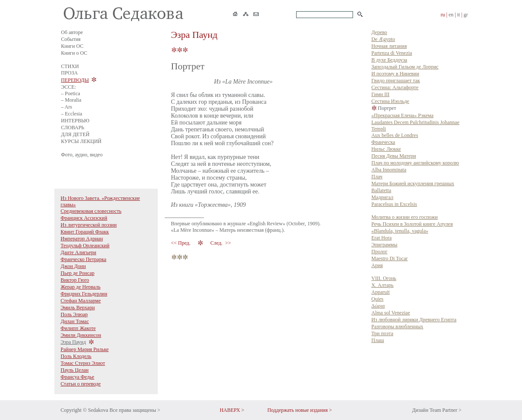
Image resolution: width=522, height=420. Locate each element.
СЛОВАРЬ (73, 128)
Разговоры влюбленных (398, 327)
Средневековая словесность (91, 211)
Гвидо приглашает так (396, 81)
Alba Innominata (389, 170)
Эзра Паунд (73, 342)
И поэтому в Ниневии (395, 74)
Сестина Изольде (391, 101)
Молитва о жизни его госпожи (405, 217)
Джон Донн (73, 266)
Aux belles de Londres (395, 135)
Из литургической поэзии (89, 225)
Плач (377, 177)
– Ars (67, 107)
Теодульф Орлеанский (85, 246)
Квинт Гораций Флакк (85, 232)
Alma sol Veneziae (391, 313)
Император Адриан (82, 239)
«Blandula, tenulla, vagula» (400, 231)
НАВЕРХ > (232, 410)
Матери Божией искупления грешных (413, 184)
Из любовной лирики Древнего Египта (414, 320)
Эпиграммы (384, 245)
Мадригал (383, 197)
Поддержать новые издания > (300, 410)
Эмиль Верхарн (78, 308)
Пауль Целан (75, 370)
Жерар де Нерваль (81, 287)
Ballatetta (381, 190)
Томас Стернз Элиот (83, 363)
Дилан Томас (75, 321)
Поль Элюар (74, 314)
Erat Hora (382, 238)
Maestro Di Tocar (390, 258)
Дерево (380, 32)
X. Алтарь (383, 285)
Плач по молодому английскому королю (415, 163)
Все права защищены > (135, 410)
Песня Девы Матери (394, 156)
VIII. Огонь (384, 278)
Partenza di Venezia (392, 53)
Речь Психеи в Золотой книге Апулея (412, 224)
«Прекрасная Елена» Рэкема (403, 115)
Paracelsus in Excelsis (394, 204)
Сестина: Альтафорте (395, 87)
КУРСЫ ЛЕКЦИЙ (81, 141)
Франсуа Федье (78, 377)
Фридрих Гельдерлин (84, 294)
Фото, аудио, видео (82, 155)
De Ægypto (383, 39)
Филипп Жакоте (78, 328)
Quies (378, 299)
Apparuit (381, 292)
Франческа (383, 142)
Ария (377, 265)
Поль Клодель (76, 356)
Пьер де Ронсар (78, 273)
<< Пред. (181, 243)
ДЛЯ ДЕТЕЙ (75, 134)
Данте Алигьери (79, 252)
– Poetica (71, 93)
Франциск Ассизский (84, 218)
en (451, 15)
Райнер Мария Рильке (85, 349)
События (71, 39)
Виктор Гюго (75, 280)
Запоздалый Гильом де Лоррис (405, 67)
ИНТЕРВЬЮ (75, 121)
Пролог (380, 252)
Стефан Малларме (81, 301)
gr (466, 15)
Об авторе (72, 32)
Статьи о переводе (81, 384)
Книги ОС (72, 46)
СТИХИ (70, 66)
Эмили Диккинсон (81, 335)
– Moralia (71, 100)
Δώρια (378, 306)
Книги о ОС (74, 53)
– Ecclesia (72, 114)
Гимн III (381, 94)
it (458, 15)
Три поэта (383, 333)
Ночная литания (389, 46)
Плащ (378, 340)
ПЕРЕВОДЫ (75, 80)
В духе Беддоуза (389, 60)
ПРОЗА (70, 73)
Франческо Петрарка (84, 259)
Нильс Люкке (386, 149)
